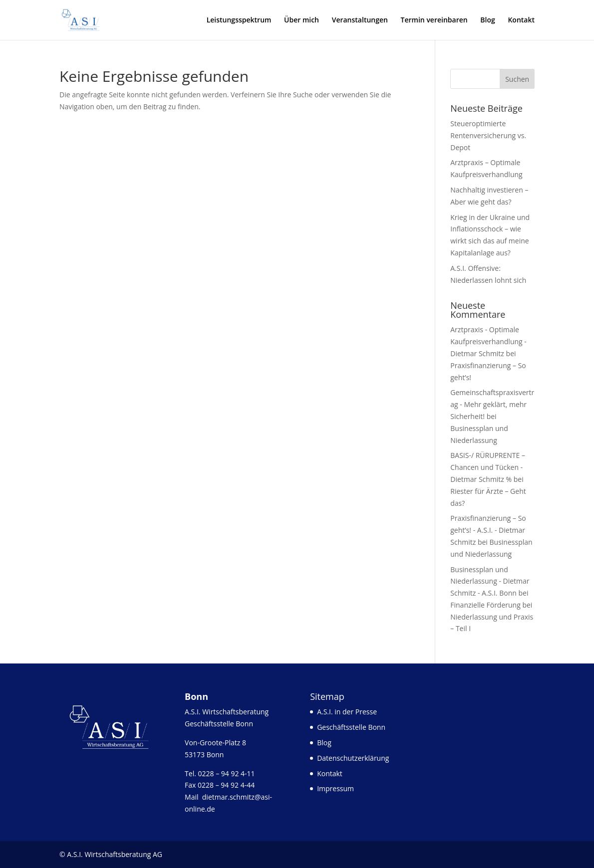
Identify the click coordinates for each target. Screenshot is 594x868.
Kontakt (521, 20)
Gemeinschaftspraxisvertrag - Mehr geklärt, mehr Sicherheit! (492, 404)
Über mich (301, 20)
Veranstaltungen (360, 20)
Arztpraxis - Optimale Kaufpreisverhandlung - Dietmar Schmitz (488, 341)
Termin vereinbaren (434, 20)
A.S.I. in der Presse (347, 712)
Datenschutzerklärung (353, 758)
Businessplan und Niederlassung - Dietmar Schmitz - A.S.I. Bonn (490, 581)
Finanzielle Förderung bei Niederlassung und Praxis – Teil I (492, 617)
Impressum (335, 788)
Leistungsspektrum (239, 20)
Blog (487, 20)
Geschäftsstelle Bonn (351, 727)
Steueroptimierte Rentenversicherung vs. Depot (488, 135)
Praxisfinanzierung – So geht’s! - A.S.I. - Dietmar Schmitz (488, 530)
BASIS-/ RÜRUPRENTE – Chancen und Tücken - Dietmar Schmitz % (488, 467)
